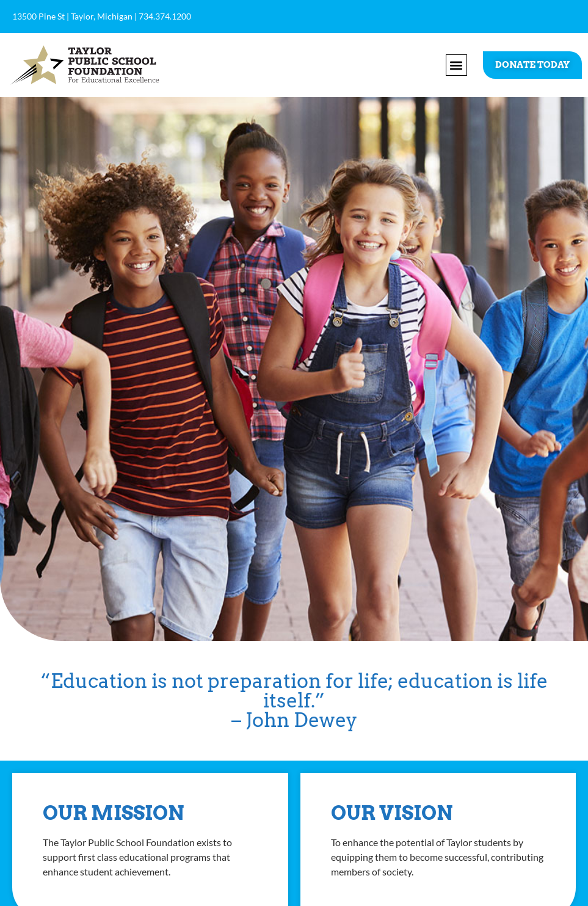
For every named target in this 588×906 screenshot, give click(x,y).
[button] (456, 65)
